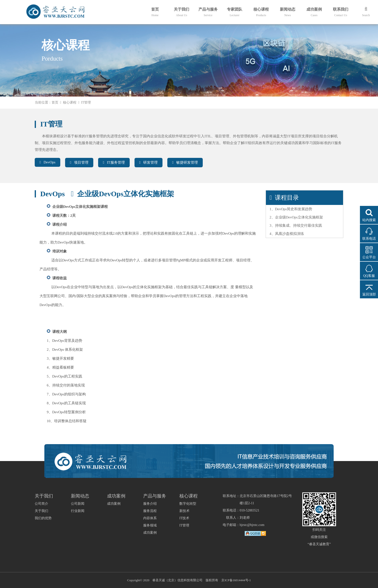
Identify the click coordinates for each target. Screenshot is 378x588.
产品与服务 (208, 12)
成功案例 (314, 12)
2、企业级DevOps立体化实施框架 (296, 217)
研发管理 (149, 162)
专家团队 (235, 12)
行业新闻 (78, 511)
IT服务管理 (114, 162)
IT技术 (184, 518)
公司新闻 (78, 504)
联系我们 (341, 12)
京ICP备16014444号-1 (236, 580)
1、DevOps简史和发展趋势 (291, 209)
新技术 (184, 511)
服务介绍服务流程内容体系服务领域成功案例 (150, 518)
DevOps (47, 162)
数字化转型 (188, 504)
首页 (155, 12)
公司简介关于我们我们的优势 (43, 511)
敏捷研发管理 (185, 162)
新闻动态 (288, 12)
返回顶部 (369, 294)
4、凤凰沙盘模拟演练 (287, 234)
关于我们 (182, 12)
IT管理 (184, 525)
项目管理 (79, 162)
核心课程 (261, 12)
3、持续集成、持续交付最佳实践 (296, 225)
